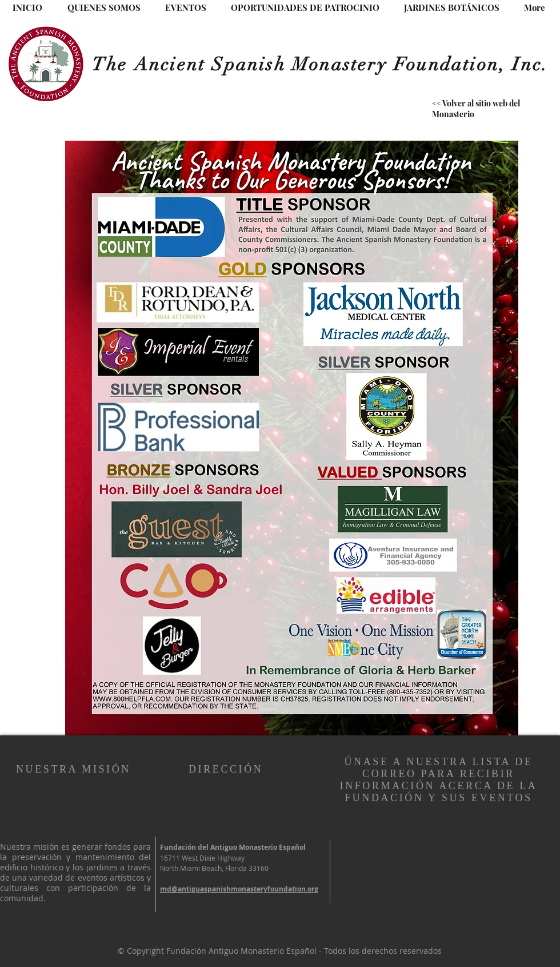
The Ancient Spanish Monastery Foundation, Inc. (320, 64)
